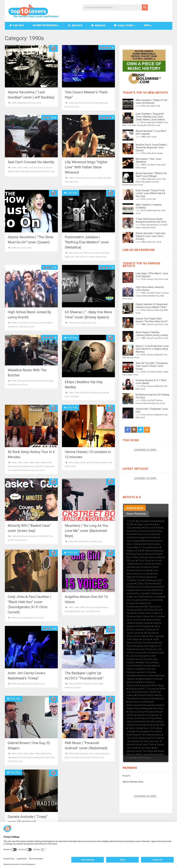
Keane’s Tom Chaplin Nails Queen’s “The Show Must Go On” (152, 320)
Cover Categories (45, 26)
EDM (97, 463)
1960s (14, 168)
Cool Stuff (123, 26)
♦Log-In (126, 776)
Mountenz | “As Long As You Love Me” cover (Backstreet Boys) (86, 531)
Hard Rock (105, 253)
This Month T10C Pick (89, 757)
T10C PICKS (90, 257)
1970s (20, 168)
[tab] (135, 508)
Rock (33, 103)
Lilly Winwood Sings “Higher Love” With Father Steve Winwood (86, 167)
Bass (76, 103)
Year (154, 199)
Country (20, 618)
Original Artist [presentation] (135, 508)
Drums (82, 103)
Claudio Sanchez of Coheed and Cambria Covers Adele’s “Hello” (152, 306)
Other (77, 257)
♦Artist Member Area (133, 782)
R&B (27, 171)
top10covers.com (130, 185)
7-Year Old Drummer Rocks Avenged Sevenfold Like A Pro (151, 220)
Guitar (96, 103)
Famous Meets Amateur (101, 178)
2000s (83, 393)
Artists (75, 26)
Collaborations (28, 466)
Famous (98, 26)
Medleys (26, 470)
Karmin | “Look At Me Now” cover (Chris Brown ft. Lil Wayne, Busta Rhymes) (152, 349)
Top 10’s (17, 26)
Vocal (39, 103)
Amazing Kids (152, 225)
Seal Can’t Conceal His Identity (31, 162)
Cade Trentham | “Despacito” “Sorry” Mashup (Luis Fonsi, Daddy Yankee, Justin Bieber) (150, 117)
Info (147, 26)
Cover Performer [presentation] (136, 514)
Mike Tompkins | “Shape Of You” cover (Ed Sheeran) (152, 102)
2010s (88, 393)
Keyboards (22, 103)
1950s (14, 463)
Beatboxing (97, 393)
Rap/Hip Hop (79, 611)
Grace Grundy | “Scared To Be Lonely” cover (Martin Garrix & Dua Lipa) (150, 193)
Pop (29, 103)
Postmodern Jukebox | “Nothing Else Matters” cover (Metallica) (87, 242)
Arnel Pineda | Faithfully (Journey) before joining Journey (152, 334)
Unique (98, 257)
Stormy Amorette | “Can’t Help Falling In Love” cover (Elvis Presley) (150, 236)
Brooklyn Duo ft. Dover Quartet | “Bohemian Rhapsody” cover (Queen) (151, 148)
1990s (14, 103)
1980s (71, 393)
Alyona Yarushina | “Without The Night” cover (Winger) (151, 175)
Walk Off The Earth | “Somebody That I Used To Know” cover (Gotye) (152, 366)
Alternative (12, 466)
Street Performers (42, 171)
